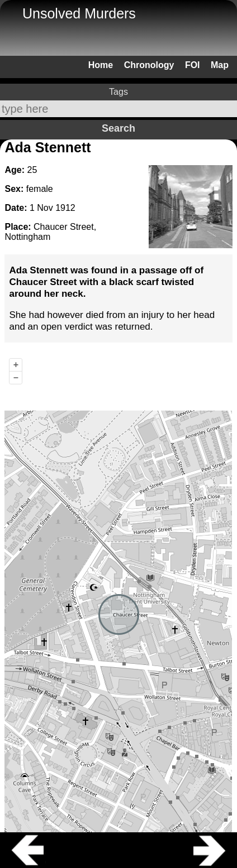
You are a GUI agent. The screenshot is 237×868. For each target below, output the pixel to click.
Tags (118, 92)
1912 (65, 208)
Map (220, 65)
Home (101, 65)
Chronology (149, 65)
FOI (193, 65)
